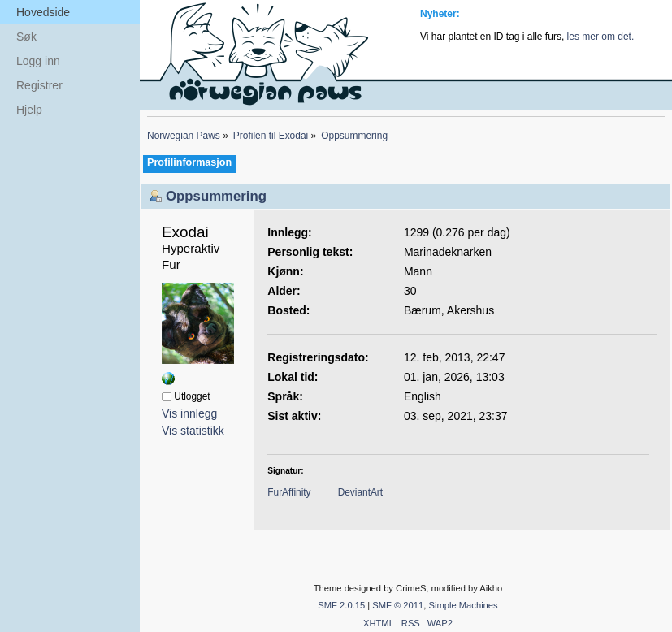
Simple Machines (463, 605)
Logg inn (38, 61)
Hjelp (29, 110)
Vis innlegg (189, 413)
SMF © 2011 (398, 605)
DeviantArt (361, 492)
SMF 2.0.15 (341, 605)
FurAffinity (289, 492)
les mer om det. (601, 37)
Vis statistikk (193, 431)
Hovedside (43, 12)
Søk (26, 37)
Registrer (39, 85)
